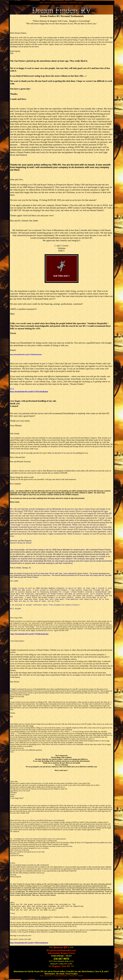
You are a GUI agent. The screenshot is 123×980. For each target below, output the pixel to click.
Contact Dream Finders (61, 3)
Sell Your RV (73, 3)
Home (42, 3)
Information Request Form (61, 953)
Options (81, 3)
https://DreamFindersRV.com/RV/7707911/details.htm (29, 392)
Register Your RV (61, 966)
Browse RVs (49, 3)
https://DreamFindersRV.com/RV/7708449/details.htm (26, 354)
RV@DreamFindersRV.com (61, 950)
